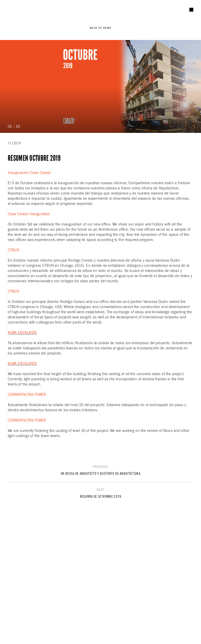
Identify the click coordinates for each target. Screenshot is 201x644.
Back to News (100, 28)
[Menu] (191, 10)
